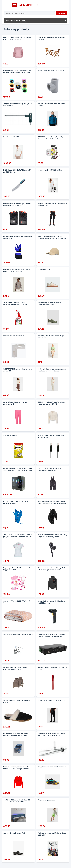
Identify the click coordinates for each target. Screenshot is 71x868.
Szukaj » (62, 13)
